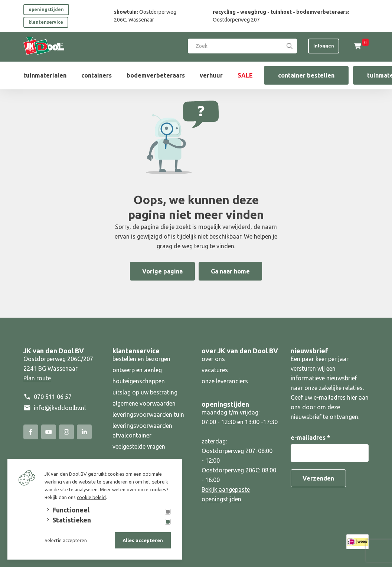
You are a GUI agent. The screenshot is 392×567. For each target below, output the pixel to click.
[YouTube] (49, 432)
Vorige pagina (162, 271)
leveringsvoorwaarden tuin (148, 414)
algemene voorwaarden (144, 403)
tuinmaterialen (45, 75)
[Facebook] (31, 432)
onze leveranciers (225, 381)
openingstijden (46, 9)
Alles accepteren (143, 540)
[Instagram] (66, 432)
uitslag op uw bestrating (145, 392)
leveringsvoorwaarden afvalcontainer (142, 430)
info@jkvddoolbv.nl (60, 408)
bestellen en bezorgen (141, 359)
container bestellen (306, 75)
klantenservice (46, 22)
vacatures (215, 370)
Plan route (37, 378)
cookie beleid (91, 497)
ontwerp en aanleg (137, 370)
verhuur (211, 75)
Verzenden (318, 478)
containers (97, 75)
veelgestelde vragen (139, 446)
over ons (213, 359)
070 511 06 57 (53, 397)
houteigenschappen (139, 381)
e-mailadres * (310, 437)
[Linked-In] (84, 432)
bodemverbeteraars (156, 75)
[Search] (290, 46)
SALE (245, 75)
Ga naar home (230, 271)
